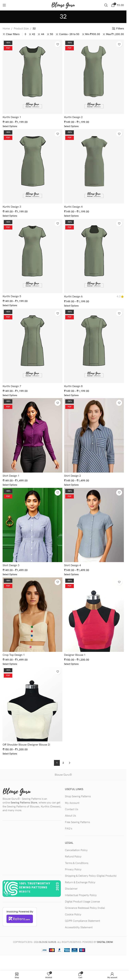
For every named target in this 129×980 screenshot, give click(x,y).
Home (6, 29)
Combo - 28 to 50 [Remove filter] (69, 34)
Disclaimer (71, 891)
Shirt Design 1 (11, 477)
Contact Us (72, 811)
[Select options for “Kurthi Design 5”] (10, 306)
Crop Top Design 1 (14, 657)
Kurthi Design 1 (12, 117)
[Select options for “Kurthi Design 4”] (72, 216)
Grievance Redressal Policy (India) (85, 910)
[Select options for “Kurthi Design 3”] (10, 216)
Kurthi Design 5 (12, 297)
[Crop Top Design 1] (32, 616)
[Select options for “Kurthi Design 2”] (72, 127)
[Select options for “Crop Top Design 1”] (10, 666)
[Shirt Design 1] (32, 437)
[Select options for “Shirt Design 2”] (72, 486)
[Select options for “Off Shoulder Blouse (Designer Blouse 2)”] (10, 756)
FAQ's (69, 831)
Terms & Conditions (77, 865)
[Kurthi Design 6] (94, 257)
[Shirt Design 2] (94, 437)
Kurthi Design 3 (12, 207)
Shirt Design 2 (72, 477)
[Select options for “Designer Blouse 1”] (72, 666)
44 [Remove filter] (43, 34)
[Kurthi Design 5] (32, 257)
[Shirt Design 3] (32, 526)
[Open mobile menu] (4, 5)
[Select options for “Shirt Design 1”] (10, 486)
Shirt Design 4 (72, 567)
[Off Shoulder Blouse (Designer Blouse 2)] (32, 706)
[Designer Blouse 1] (94, 616)
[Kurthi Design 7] (32, 347)
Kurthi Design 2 (73, 117)
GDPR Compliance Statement (82, 923)
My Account (72, 805)
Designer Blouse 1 (75, 657)
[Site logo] (63, 5)
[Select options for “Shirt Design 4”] (72, 576)
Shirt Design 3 (11, 567)
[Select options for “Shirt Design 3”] (10, 576)
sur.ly (8, 896)
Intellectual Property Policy (81, 897)
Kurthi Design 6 (73, 297)
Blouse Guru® (63, 777)
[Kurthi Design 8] (94, 347)
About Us (70, 818)
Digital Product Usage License (82, 904)
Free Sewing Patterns (77, 824)
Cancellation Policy (76, 852)
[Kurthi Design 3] (32, 167)
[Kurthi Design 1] (32, 77)
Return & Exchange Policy (80, 885)
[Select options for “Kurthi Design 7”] (10, 396)
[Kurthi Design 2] (94, 77)
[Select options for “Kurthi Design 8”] (72, 396)
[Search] (106, 5)
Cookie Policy (73, 917)
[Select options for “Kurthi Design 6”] (72, 307)
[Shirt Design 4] (94, 526)
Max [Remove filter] (115, 34)
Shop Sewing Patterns (78, 799)
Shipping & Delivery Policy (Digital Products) (91, 878)
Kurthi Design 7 (12, 387)
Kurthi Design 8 (73, 387)
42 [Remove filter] (34, 34)
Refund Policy (73, 859)
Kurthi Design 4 (73, 207)
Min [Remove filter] (93, 34)
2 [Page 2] (63, 765)
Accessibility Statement (79, 930)
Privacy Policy (73, 872)
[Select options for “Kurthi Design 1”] (10, 127)
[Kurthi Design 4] (94, 167)
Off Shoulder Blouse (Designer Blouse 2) (26, 746)
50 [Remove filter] (52, 34)
